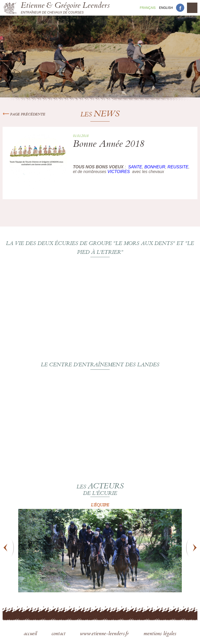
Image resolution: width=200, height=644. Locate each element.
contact (59, 634)
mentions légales (160, 634)
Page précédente (24, 115)
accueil (31, 634)
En (166, 8)
